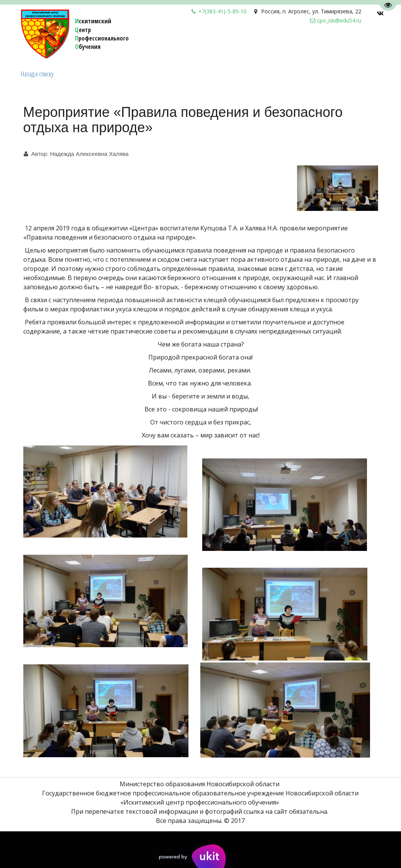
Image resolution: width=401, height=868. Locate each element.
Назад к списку (37, 74)
